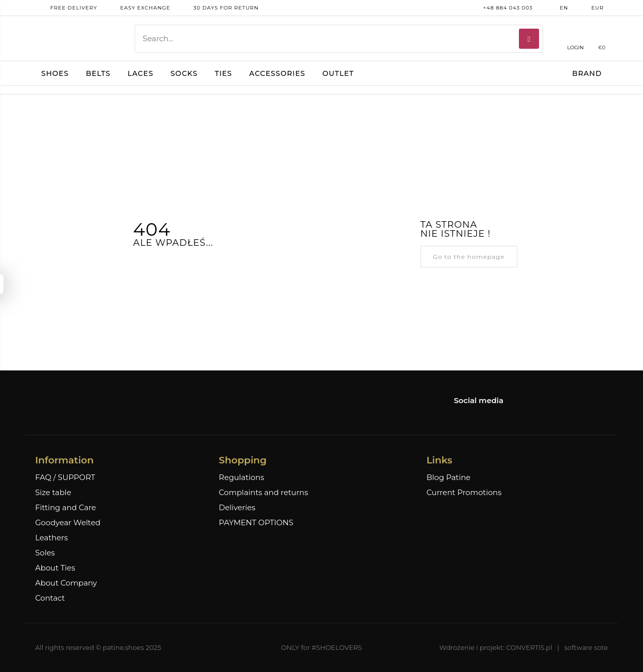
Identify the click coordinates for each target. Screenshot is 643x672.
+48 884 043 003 (501, 8)
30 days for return (219, 8)
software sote (586, 647)
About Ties (55, 568)
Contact (50, 598)
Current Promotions (464, 493)
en (556, 8)
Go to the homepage (469, 257)
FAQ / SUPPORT (65, 477)
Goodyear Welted (68, 523)
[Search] (529, 39)
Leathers (51, 538)
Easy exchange (138, 8)
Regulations (242, 477)
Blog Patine (449, 477)
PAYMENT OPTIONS (256, 523)
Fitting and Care (66, 508)
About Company (66, 583)
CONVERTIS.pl (529, 647)
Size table (53, 493)
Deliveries (237, 508)
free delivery (66, 8)
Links (439, 460)
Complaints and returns (264, 493)
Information (64, 460)
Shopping (243, 460)
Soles (45, 553)
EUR (590, 8)
